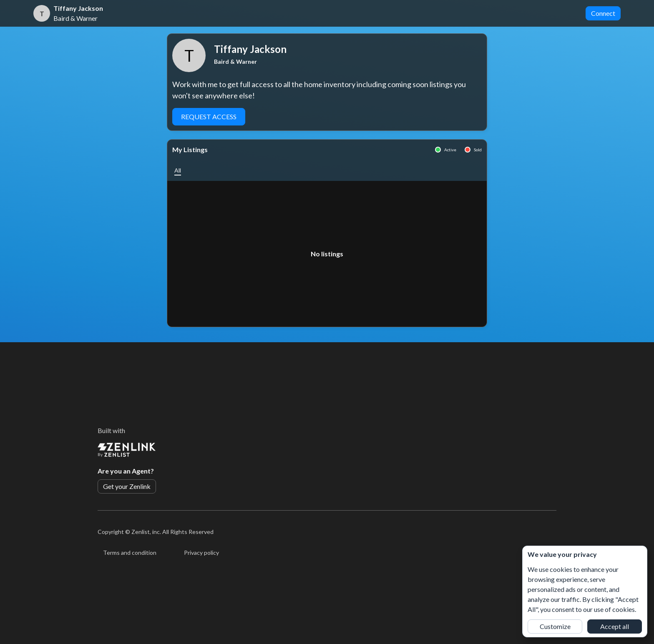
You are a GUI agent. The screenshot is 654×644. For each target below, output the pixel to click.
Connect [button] (603, 13)
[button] (178, 170)
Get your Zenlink (127, 486)
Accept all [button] (615, 626)
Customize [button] (555, 626)
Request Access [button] (209, 117)
